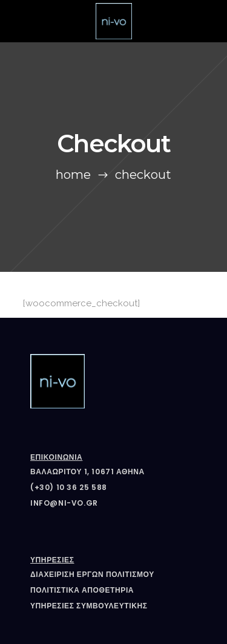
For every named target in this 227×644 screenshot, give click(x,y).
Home (73, 175)
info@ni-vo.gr (64, 503)
